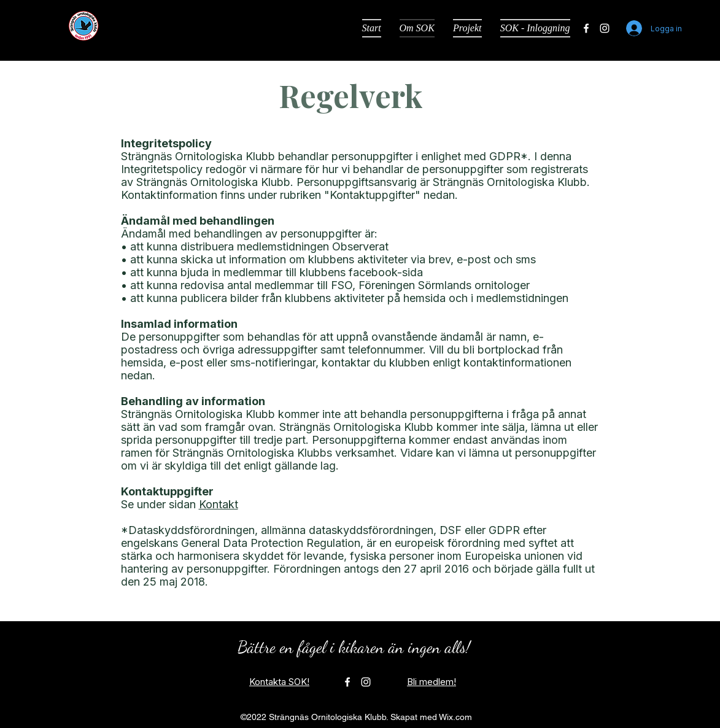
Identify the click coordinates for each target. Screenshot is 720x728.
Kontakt (219, 504)
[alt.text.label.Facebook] (586, 28)
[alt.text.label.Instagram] (605, 28)
